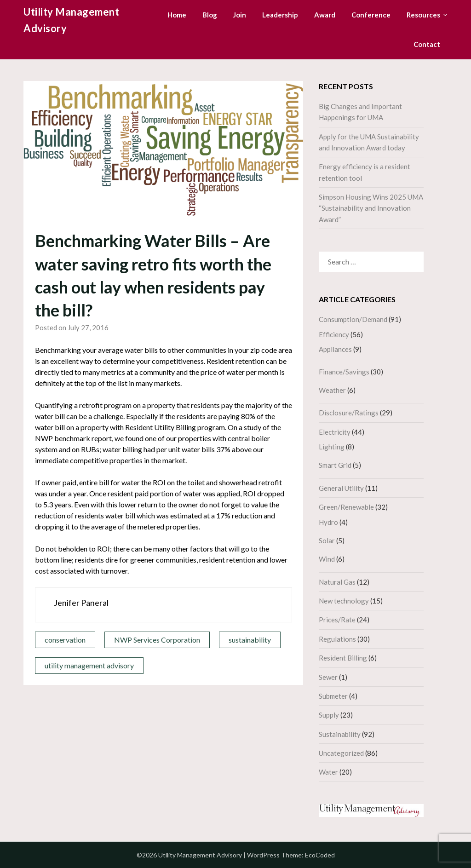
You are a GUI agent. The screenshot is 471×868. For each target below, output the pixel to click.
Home (177, 15)
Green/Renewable (346, 507)
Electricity (335, 432)
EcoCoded (320, 855)
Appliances (335, 349)
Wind (327, 559)
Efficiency (334, 334)
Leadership (280, 15)
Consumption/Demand (353, 319)
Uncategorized (341, 753)
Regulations (337, 639)
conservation (65, 640)
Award (325, 15)
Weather (332, 390)
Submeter (333, 696)
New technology (344, 601)
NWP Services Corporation (157, 640)
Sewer (328, 677)
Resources (423, 15)
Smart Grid (335, 465)
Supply (329, 715)
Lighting (332, 447)
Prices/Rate (337, 620)
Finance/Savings (344, 372)
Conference (371, 15)
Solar (327, 540)
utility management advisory (89, 665)
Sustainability (340, 734)
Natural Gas (337, 582)
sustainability (250, 640)
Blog (210, 15)
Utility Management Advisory (71, 20)
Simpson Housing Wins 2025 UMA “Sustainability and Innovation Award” (371, 208)
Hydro (328, 522)
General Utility (341, 488)
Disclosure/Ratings (349, 413)
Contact (427, 44)
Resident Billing (343, 658)
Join (240, 15)
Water (328, 772)
